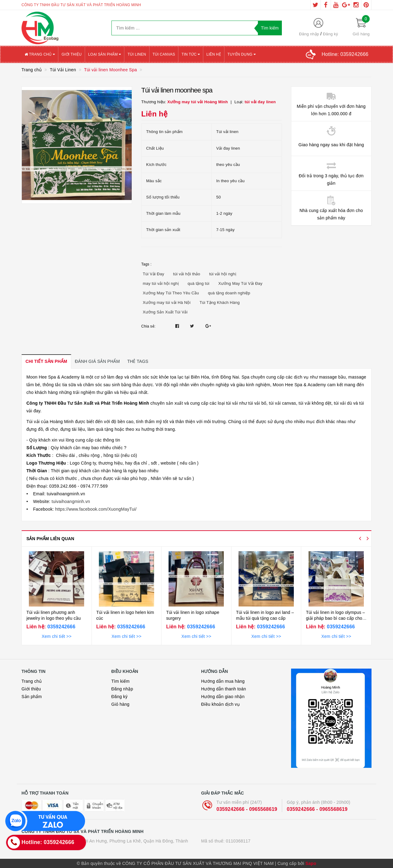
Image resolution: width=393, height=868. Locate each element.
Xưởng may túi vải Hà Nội (167, 302)
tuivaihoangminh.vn (70, 501)
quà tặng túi (198, 283)
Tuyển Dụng (242, 54)
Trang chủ (40, 54)
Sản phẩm (32, 697)
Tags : (146, 264)
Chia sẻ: (148, 326)
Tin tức (191, 54)
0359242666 (60, 627)
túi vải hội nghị (223, 274)
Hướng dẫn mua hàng (223, 681)
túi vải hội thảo (187, 274)
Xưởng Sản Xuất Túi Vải (165, 312)
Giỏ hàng (121, 704)
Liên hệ (214, 54)
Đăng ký (331, 34)
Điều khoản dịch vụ (220, 704)
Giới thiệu (72, 54)
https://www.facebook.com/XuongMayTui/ (95, 509)
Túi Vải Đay (154, 274)
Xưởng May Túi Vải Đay (240, 283)
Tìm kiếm (121, 681)
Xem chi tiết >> (57, 636)
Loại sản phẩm (105, 54)
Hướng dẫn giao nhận (223, 697)
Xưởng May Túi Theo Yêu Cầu (171, 293)
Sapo (311, 863)
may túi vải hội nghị (161, 283)
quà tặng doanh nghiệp (229, 293)
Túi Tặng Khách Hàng (220, 302)
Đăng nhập (309, 34)
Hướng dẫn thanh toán (224, 689)
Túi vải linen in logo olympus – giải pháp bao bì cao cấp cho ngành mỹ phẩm (335, 618)
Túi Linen (137, 54)
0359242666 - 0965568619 (247, 809)
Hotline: (345, 54)
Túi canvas (164, 54)
